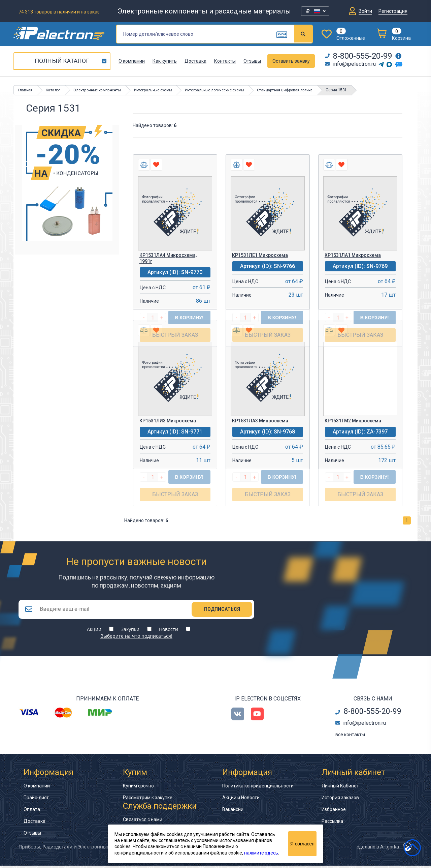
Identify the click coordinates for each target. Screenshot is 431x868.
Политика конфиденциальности (258, 788)
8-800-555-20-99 (358, 56)
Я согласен (302, 844)
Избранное (334, 812)
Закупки (130, 632)
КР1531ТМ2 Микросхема (353, 421)
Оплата (32, 812)
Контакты (225, 61)
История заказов (340, 800)
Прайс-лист (36, 800)
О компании (132, 61)
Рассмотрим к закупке (148, 800)
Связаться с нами (143, 822)
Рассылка (332, 824)
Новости (169, 632)
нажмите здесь (261, 853)
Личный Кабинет (340, 788)
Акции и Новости (241, 800)
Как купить (165, 61)
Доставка (195, 61)
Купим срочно (138, 788)
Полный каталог (62, 61)
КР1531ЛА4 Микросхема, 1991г (168, 258)
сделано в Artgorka (378, 849)
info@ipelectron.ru (350, 64)
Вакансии (233, 812)
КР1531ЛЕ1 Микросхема (260, 255)
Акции (94, 632)
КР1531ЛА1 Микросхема (353, 255)
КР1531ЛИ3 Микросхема (168, 421)
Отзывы (252, 61)
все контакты (350, 737)
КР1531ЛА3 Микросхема (260, 421)
